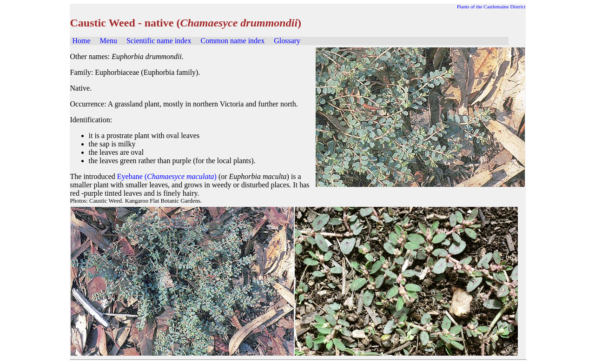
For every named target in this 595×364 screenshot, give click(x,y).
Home (82, 41)
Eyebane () (167, 176)
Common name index (232, 41)
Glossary (287, 41)
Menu (109, 41)
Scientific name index (159, 41)
